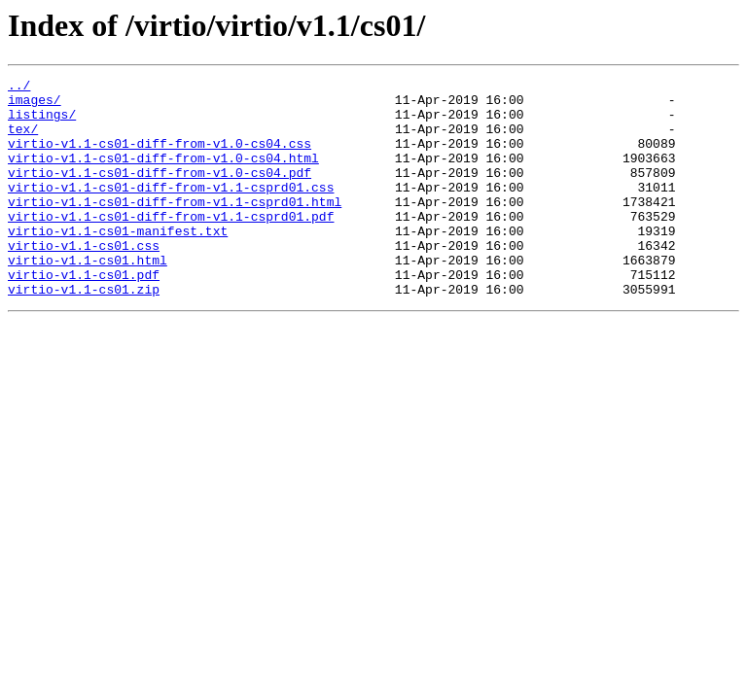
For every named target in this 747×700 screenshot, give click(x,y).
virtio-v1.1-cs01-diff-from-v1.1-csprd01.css (171, 210)
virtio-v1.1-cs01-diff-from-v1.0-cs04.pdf (160, 192)
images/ (35, 105)
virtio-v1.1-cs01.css (84, 280)
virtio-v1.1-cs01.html (88, 297)
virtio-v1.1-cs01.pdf (84, 315)
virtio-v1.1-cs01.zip (84, 332)
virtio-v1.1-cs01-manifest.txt (118, 262)
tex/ (23, 140)
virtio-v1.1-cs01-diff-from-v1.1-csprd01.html (175, 227)
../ (19, 87)
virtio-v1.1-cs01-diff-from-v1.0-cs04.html (163, 175)
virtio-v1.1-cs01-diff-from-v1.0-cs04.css (160, 157)
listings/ (42, 122)
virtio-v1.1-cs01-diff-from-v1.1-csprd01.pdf (171, 245)
